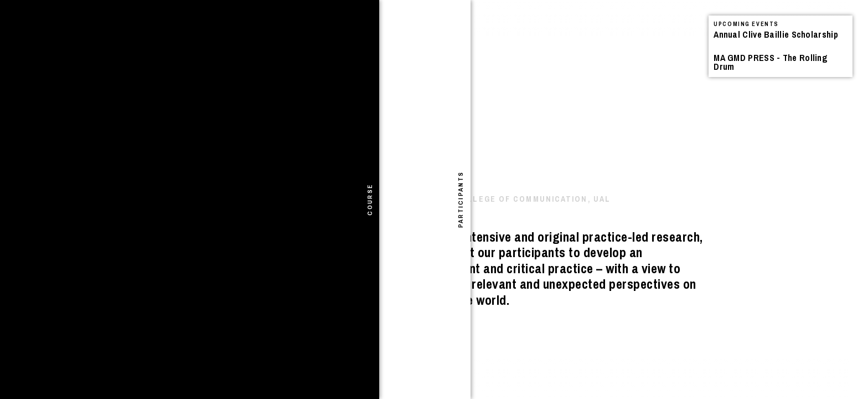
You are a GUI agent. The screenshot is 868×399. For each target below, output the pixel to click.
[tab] (10, 199)
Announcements (96, 36)
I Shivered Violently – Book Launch (150, 68)
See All (351, 37)
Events (149, 36)
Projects (185, 36)
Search (268, 25)
